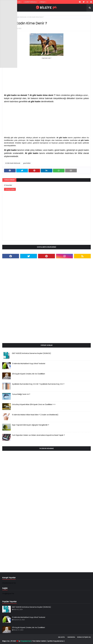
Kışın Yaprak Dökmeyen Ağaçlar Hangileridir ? (31, 425)
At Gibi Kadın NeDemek (19, 17)
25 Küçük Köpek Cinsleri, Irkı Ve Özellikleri (28, 374)
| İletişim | (43, 2)
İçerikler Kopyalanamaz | (56, 641)
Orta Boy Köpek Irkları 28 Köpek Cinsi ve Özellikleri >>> (34, 404)
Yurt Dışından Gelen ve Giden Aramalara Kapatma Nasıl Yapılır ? (38, 435)
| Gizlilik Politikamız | (31, 2)
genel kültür (27, 163)
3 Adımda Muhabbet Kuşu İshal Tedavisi (29, 363)
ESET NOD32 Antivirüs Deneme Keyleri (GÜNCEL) (32, 353)
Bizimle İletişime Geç (84, 637)
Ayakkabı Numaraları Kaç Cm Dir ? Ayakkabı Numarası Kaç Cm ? (38, 384)
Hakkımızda (71, 637)
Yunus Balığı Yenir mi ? (21, 394)
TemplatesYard (26, 641)
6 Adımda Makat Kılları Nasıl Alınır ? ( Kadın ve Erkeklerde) (35, 415)
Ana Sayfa (61, 637)
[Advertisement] (46, 74)
